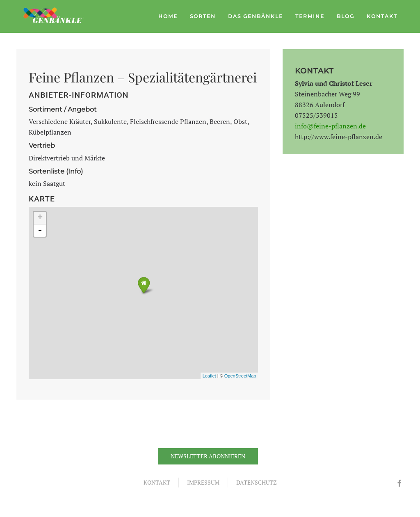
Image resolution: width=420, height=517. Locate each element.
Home (168, 16)
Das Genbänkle (256, 16)
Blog (346, 16)
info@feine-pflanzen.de (330, 126)
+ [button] (40, 218)
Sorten (203, 16)
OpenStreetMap (240, 376)
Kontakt (382, 16)
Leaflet (209, 376)
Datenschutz (257, 482)
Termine (310, 16)
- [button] (40, 231)
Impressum (203, 482)
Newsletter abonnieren (208, 456)
